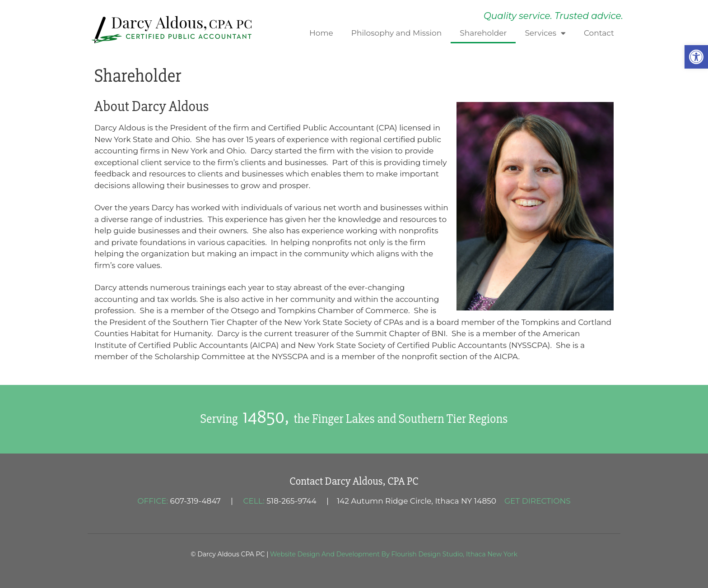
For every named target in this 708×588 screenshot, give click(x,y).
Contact (599, 33)
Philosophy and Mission (396, 33)
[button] (696, 57)
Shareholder (483, 33)
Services (545, 33)
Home (321, 33)
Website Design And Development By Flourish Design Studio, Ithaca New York (394, 554)
